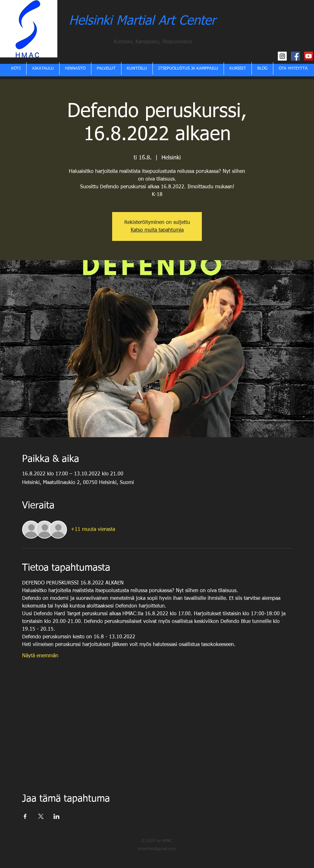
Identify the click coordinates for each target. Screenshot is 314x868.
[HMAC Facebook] (295, 56)
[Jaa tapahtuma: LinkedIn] (57, 816)
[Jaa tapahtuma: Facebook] (25, 816)
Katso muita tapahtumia (157, 230)
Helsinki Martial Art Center (142, 21)
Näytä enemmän (40, 656)
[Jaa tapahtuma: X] (41, 816)
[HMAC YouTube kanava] (309, 56)
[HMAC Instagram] (282, 56)
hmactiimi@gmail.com (157, 849)
